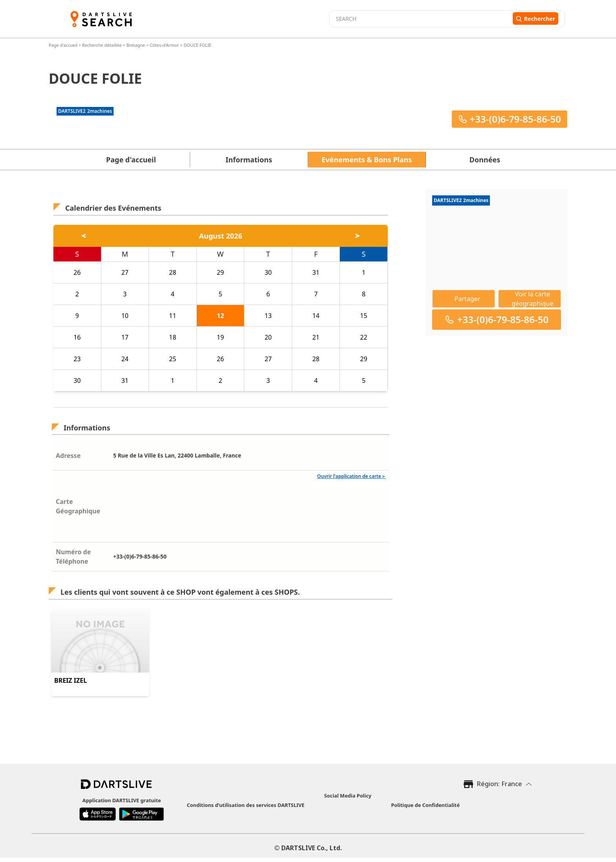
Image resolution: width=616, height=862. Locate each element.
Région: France (500, 784)
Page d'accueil (64, 45)
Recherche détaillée (103, 45)
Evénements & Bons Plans (367, 160)
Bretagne (136, 45)
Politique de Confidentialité (425, 805)
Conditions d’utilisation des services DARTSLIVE (246, 805)
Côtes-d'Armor (164, 45)
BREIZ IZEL (71, 680)
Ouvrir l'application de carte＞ (351, 476)
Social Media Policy (348, 796)
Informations (249, 160)
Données (485, 160)
